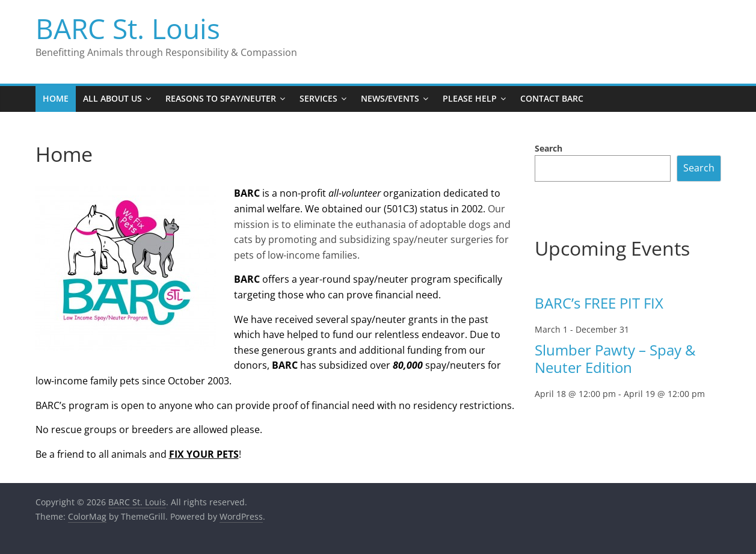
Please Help (470, 98)
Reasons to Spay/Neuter (221, 98)
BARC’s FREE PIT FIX (599, 303)
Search (549, 148)
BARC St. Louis (128, 28)
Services (318, 98)
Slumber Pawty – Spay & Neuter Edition (615, 359)
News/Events (390, 98)
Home (56, 98)
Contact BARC (552, 98)
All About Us (112, 98)
